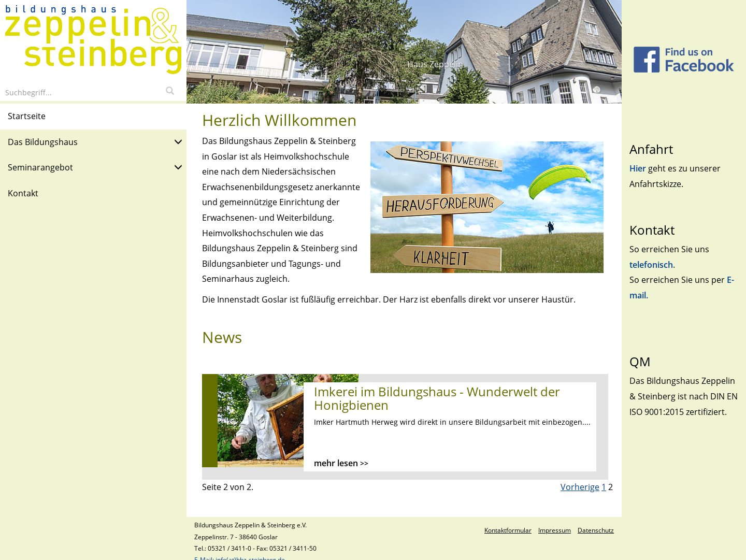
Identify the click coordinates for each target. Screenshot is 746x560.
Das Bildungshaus (95, 141)
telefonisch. (652, 265)
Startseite (27, 116)
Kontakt (23, 193)
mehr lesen (341, 463)
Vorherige (580, 487)
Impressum (555, 530)
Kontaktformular (508, 530)
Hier (639, 168)
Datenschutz (596, 530)
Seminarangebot (95, 167)
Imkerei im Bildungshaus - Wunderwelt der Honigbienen (437, 398)
